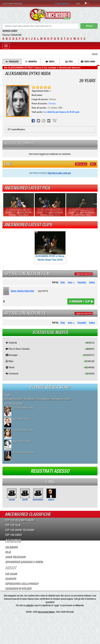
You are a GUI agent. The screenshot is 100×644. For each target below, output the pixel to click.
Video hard (88, 62)
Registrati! (18, 3)
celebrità (29, 605)
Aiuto (78, 3)
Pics (69, 62)
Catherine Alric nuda (23, 430)
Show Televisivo (15, 557)
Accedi (5, 3)
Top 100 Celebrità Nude (20, 520)
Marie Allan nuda (21, 441)
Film (8, 552)
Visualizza (12, 62)
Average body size (13, 399)
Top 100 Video (13, 535)
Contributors (18, 129)
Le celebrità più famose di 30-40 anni (61, 112)
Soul (40, 291)
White (68, 399)
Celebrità (11, 547)
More (93, 164)
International (57, 399)
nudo (57, 605)
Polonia (52, 104)
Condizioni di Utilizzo (18, 588)
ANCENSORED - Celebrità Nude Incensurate (50, 15)
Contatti (10, 579)
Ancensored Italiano (46, 612)
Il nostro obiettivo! (63, 3)
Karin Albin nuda (21, 419)
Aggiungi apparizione (85, 274)
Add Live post (81, 164)
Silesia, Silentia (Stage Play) (22, 291)
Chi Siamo (11, 574)
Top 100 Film (13, 525)
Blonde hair (30, 399)
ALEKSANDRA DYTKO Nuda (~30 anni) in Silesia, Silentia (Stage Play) (19, 212)
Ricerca (89, 26)
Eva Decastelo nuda (23, 408)
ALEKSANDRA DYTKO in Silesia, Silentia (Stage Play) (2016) (50, 246)
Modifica (31, 62)
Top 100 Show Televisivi (20, 530)
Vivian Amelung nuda (24, 452)
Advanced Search (10, 31)
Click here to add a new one (59, 173)
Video (50, 62)
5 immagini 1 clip (79, 301)
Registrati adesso (50, 471)
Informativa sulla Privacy (21, 583)
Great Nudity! (43, 399)
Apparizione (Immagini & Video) (24, 562)
